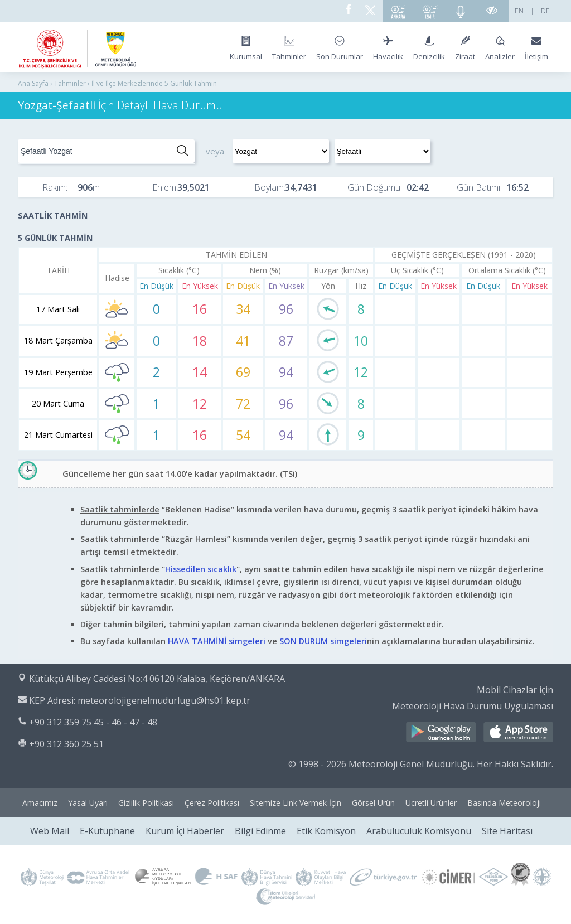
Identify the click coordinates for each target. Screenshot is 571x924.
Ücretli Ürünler (431, 803)
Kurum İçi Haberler (185, 831)
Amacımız (40, 803)
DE (545, 11)
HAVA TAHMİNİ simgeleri (217, 641)
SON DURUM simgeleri (323, 641)
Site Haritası (507, 831)
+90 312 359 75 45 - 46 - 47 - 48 (93, 722)
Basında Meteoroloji (504, 803)
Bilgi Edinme (260, 831)
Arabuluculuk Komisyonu (419, 831)
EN (519, 11)
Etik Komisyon (326, 831)
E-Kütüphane (107, 831)
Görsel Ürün (373, 803)
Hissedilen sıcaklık (201, 569)
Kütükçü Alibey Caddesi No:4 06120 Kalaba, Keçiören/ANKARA (157, 679)
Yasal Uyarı (88, 803)
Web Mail (50, 831)
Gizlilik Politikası (146, 803)
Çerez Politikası (212, 803)
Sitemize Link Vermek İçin (296, 803)
